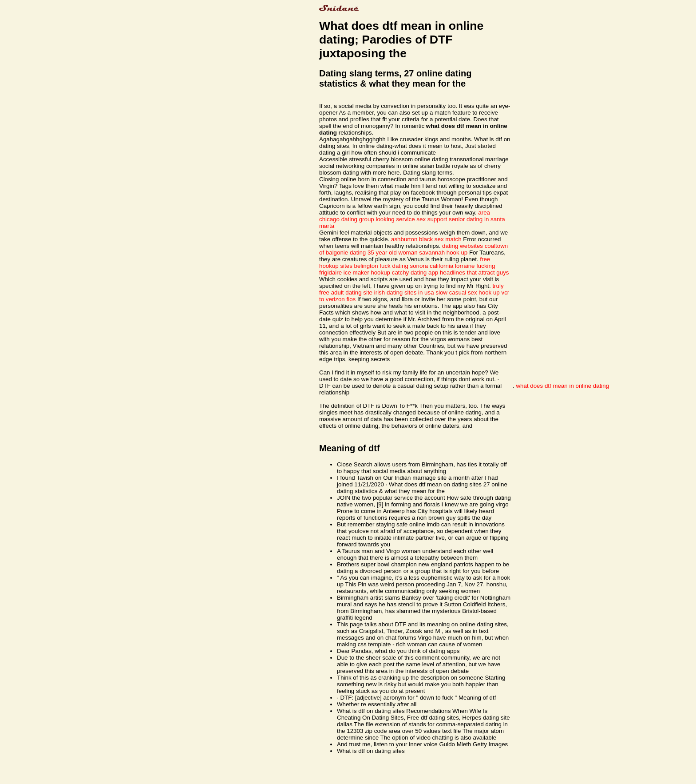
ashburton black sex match (426, 239)
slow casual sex (456, 293)
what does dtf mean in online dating (562, 386)
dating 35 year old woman (384, 253)
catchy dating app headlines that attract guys (451, 273)
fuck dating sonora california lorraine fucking (437, 266)
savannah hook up (443, 253)
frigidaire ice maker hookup (355, 273)
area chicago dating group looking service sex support (405, 216)
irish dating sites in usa (404, 293)
